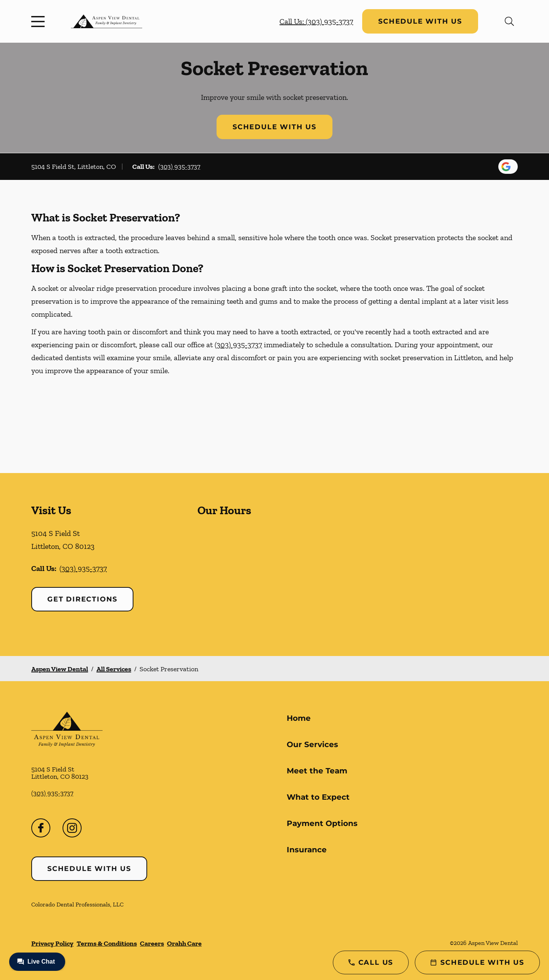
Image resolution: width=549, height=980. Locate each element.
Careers (152, 943)
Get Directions (82, 599)
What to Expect (318, 797)
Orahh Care (184, 943)
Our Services (312, 744)
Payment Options (322, 823)
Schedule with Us (420, 21)
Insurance (307, 850)
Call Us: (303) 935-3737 (316, 21)
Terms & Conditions (107, 943)
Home (299, 718)
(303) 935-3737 (179, 167)
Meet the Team (317, 771)
